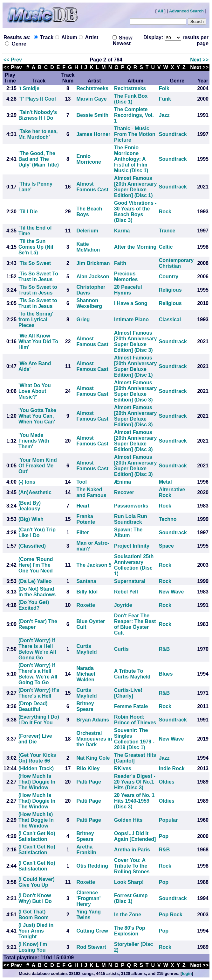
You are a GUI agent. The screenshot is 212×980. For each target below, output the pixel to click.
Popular (168, 820)
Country (169, 277)
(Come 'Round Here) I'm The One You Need (36, 565)
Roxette (86, 605)
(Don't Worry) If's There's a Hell (39, 693)
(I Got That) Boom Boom (34, 915)
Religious (170, 290)
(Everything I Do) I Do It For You (39, 720)
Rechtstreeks (92, 88)
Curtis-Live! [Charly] (128, 693)
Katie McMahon (88, 247)
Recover (124, 492)
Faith (120, 263)
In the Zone (128, 915)
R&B (164, 649)
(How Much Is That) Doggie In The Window (37, 782)
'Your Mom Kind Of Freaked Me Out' (38, 466)
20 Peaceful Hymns (128, 290)
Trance (167, 231)
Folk (164, 88)
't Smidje (29, 88)
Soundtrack (173, 134)
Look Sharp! (129, 882)
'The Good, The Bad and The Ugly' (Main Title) (39, 159)
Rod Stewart (91, 947)
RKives (123, 768)
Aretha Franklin (86, 850)
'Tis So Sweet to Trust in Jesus (38, 290)
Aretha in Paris (132, 850)
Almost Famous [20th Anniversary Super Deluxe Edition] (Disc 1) (136, 187)
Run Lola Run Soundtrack (131, 519)
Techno (168, 519)
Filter (82, 533)
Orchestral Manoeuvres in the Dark (94, 739)
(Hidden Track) (36, 768)
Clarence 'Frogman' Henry (88, 898)
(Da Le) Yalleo (35, 581)
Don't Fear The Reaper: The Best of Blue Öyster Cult (135, 624)
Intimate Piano (131, 320)
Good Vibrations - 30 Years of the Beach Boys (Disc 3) (135, 212)
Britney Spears (85, 706)
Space (166, 546)
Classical (170, 320)
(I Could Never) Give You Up (37, 882)
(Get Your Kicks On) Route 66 (37, 758)
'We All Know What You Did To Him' (38, 341)
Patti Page (89, 782)
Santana (86, 581)
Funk (165, 99)
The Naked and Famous (91, 492)
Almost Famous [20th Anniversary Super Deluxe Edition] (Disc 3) (136, 341)
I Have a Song (131, 303)
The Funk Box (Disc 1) (131, 99)
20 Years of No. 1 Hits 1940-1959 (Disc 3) (134, 801)
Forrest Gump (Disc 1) (131, 898)
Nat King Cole (93, 758)
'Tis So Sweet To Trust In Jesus (38, 277)
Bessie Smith (92, 115)
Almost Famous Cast (92, 187)
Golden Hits (128, 820)
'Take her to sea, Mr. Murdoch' (38, 134)
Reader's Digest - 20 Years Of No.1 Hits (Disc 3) (135, 782)
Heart (83, 506)
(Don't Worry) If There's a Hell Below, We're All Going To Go (38, 674)
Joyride (123, 605)
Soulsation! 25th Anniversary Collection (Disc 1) (134, 565)
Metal (165, 482)
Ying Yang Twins (88, 915)
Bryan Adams (93, 720)
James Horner (93, 134)
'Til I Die (28, 212)
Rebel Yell (126, 592)
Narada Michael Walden (86, 674)
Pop (164, 836)
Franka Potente (86, 519)
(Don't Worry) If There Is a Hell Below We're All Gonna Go (37, 649)
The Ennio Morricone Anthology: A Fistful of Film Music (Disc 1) (131, 159)
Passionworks (131, 506)
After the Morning (135, 247)
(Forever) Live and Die (35, 739)
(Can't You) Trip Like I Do (37, 533)
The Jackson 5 (94, 565)
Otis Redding (92, 866)
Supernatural (130, 581)
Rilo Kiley (88, 768)
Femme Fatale (131, 706)
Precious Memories (126, 277)
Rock (165, 212)
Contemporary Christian (176, 263)
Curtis (121, 649)
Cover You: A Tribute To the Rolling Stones (132, 866)
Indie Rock (172, 768)
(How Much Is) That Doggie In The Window (36, 820)
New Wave (171, 592)
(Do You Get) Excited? (34, 605)
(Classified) (32, 546)
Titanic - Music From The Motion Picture (135, 134)
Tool (82, 482)
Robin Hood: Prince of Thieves (135, 720)
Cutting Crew (92, 931)
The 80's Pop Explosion (130, 931)
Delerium (87, 231)
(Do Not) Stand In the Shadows (37, 592)
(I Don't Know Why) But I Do (35, 898)
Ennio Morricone (89, 159)
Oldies (167, 782)
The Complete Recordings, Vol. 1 (134, 115)
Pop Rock (171, 915)
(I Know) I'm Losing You (33, 947)
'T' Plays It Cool (37, 99)
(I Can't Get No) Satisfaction (37, 836)
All (160, 11)
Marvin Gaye (91, 99)
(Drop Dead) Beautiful (33, 706)
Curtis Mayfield (86, 649)
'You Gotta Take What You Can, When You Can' (37, 416)
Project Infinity (132, 546)
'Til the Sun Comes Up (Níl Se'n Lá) (36, 247)
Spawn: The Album (128, 533)
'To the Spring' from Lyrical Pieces (36, 320)
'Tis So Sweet (35, 263)
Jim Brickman (93, 263)
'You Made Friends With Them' (34, 441)
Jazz (164, 115)
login (187, 973)
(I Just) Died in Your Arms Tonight (36, 931)
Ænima (123, 482)
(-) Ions (27, 482)
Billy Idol (87, 592)
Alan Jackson (93, 277)
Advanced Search (186, 11)
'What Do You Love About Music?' (35, 391)
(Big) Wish (31, 519)
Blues (166, 674)
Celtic (166, 247)
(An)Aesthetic (35, 492)
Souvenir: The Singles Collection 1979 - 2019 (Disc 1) (134, 739)
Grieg (83, 320)
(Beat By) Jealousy (30, 506)
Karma (122, 231)
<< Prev (13, 60)
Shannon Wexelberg (89, 303)
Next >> (199, 60)
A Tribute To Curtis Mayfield (132, 674)
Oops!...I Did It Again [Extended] (135, 836)
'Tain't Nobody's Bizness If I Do (38, 115)
